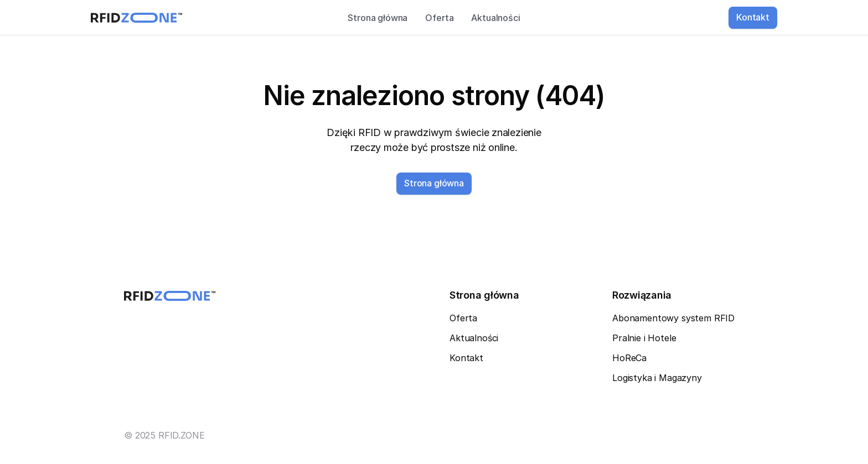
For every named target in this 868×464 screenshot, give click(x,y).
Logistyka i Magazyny (657, 378)
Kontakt (466, 358)
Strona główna (378, 18)
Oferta (439, 18)
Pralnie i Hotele (644, 338)
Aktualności (495, 18)
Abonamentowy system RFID (673, 318)
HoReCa (629, 358)
